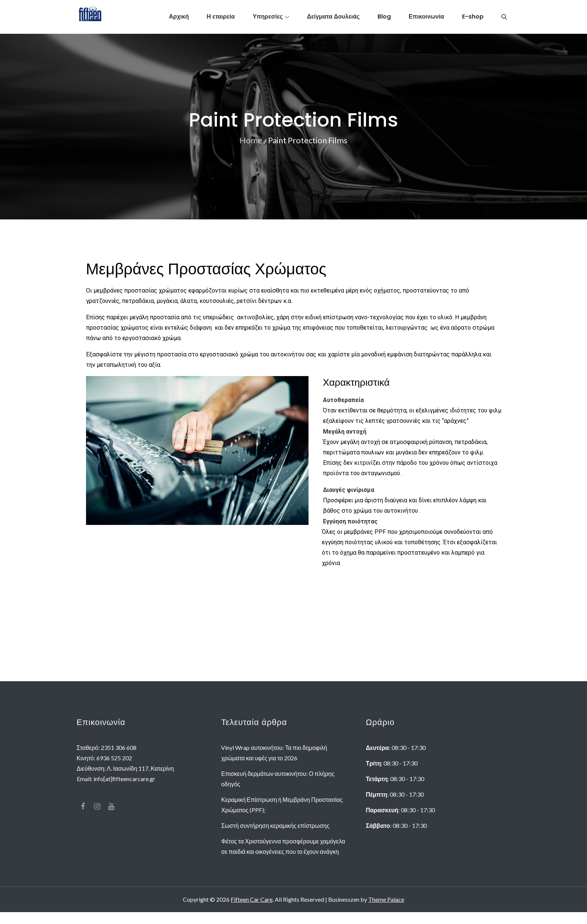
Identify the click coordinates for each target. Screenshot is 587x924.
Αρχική (179, 18)
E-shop (473, 18)
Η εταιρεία (221, 18)
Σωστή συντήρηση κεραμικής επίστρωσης (275, 837)
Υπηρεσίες (271, 18)
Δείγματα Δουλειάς (333, 18)
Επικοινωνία (426, 18)
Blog (384, 18)
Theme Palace (386, 911)
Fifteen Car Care (252, 911)
